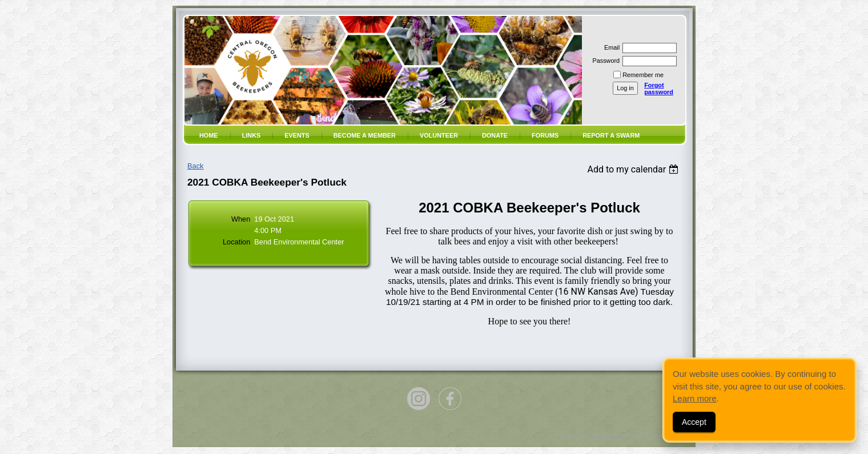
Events (297, 135)
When (241, 219)
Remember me (643, 75)
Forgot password (659, 89)
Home (209, 135)
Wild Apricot (607, 436)
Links (252, 135)
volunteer (439, 135)
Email (610, 47)
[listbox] (634, 169)
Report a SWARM (611, 135)
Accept (694, 422)
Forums (545, 135)
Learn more (695, 398)
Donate (495, 135)
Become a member (365, 135)
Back (195, 166)
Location (236, 242)
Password (604, 61)
